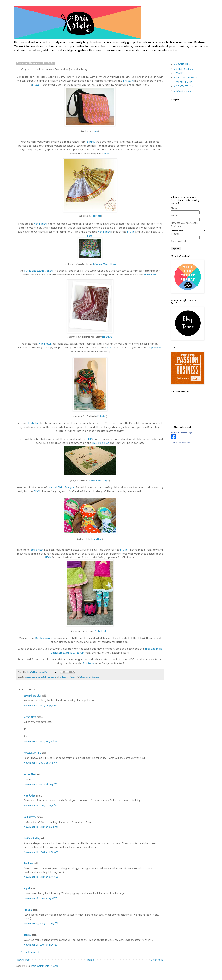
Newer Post (24, 960)
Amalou (28, 910)
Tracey (27, 935)
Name (174, 208)
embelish (42, 677)
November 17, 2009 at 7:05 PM (40, 784)
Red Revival (30, 817)
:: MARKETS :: (182, 73)
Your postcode (179, 241)
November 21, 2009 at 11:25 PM (41, 945)
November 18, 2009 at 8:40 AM (41, 827)
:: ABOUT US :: (182, 64)
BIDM (35, 85)
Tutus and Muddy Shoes (39, 271)
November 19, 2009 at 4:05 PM (41, 923)
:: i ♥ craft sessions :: (186, 78)
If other (175, 234)
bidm (34, 677)
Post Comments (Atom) (44, 966)
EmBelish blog (101, 443)
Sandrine (28, 863)
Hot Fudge (40, 223)
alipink (91, 141)
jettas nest (73, 677)
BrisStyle (129, 80)
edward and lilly (32, 696)
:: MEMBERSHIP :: (184, 82)
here (106, 153)
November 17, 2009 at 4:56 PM (41, 706)
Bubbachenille (101, 631)
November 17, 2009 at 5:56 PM (40, 763)
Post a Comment (30, 952)
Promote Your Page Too (180, 442)
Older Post (157, 960)
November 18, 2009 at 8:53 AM (41, 877)
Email (174, 216)
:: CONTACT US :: (184, 86)
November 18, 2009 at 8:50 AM (41, 852)
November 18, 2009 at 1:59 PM (40, 898)
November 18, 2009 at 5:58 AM (41, 806)
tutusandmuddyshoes (89, 677)
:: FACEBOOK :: (182, 91)
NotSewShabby (32, 838)
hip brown (52, 677)
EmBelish (34, 423)
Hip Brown (46, 344)
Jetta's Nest (37, 549)
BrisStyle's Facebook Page (182, 433)
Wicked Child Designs (61, 487)
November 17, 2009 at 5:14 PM (40, 741)
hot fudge (63, 677)
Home (91, 960)
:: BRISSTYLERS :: (183, 69)
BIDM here (150, 274)
